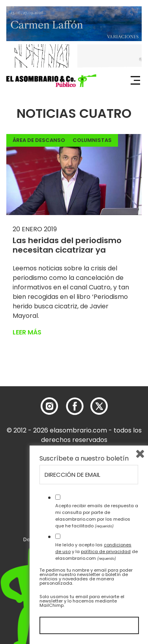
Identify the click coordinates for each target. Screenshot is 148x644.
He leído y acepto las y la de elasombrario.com (96, 551)
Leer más (27, 332)
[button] (51, 81)
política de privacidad (106, 551)
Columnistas (92, 140)
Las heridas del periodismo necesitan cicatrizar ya (67, 245)
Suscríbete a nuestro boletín (84, 459)
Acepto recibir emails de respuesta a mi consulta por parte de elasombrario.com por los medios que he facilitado (97, 516)
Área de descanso (39, 140)
